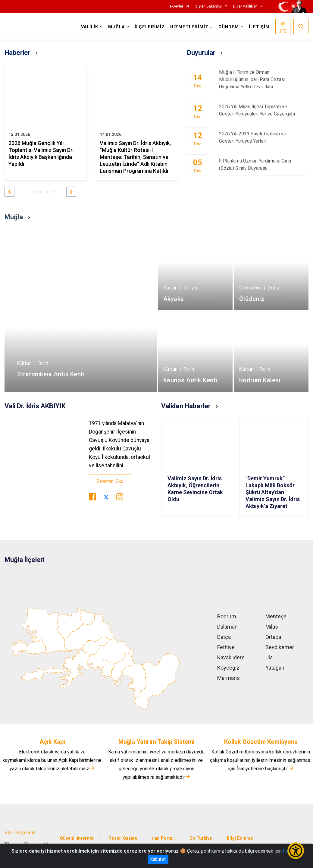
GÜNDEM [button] (229, 27)
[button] (9, 192)
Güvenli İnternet (77, 838)
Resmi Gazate (123, 838)
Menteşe (276, 616)
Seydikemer (280, 647)
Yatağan (275, 668)
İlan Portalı (163, 838)
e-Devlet (176, 6)
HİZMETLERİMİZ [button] (189, 27)
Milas (272, 627)
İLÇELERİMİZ (150, 27)
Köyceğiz (228, 668)
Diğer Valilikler (246, 6)
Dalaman (227, 627)
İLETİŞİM (259, 27)
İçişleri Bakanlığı (208, 6)
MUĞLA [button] (116, 27)
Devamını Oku (110, 481)
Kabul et (158, 859)
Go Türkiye (201, 838)
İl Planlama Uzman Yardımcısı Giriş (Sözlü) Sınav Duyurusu (264, 164)
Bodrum (227, 616)
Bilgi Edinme (240, 838)
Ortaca (273, 637)
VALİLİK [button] (90, 27)
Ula (269, 657)
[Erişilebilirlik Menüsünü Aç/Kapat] (296, 851)
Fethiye (226, 647)
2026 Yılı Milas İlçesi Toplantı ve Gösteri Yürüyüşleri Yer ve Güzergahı (264, 110)
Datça (224, 637)
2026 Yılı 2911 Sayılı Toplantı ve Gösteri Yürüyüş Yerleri (264, 137)
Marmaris (228, 678)
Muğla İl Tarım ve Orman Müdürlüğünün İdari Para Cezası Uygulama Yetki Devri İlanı (264, 79)
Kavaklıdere (231, 657)
